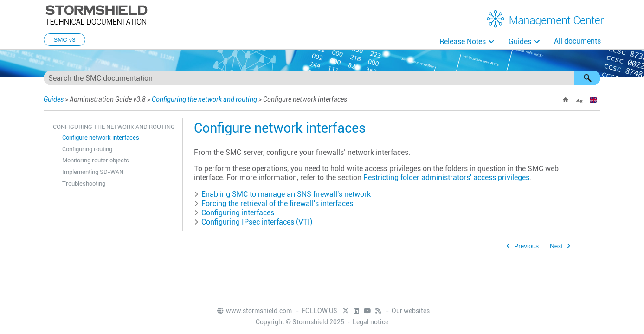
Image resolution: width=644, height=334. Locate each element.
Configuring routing (87, 149)
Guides (520, 42)
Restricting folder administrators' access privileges (446, 177)
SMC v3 (64, 40)
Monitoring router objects (96, 160)
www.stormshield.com (254, 311)
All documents (577, 41)
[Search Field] (322, 78)
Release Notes (463, 42)
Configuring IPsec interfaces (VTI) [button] (253, 222)
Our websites (411, 311)
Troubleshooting (84, 183)
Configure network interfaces (101, 138)
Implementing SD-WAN (93, 172)
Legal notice (370, 322)
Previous (526, 246)
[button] (587, 78)
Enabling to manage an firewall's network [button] (282, 194)
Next (556, 246)
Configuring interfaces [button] (234, 213)
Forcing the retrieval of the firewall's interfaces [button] (274, 203)
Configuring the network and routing (204, 99)
